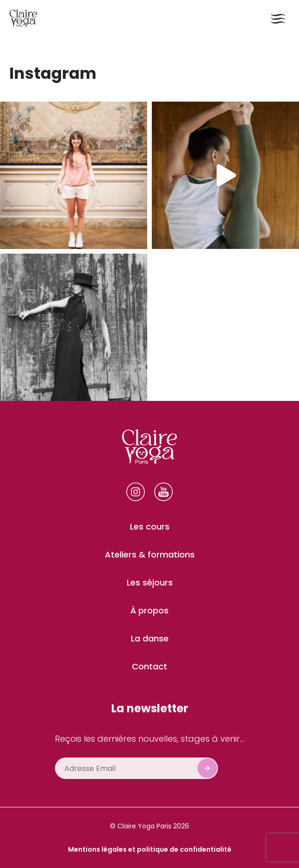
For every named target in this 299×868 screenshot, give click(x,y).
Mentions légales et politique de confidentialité (150, 849)
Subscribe (207, 768)
